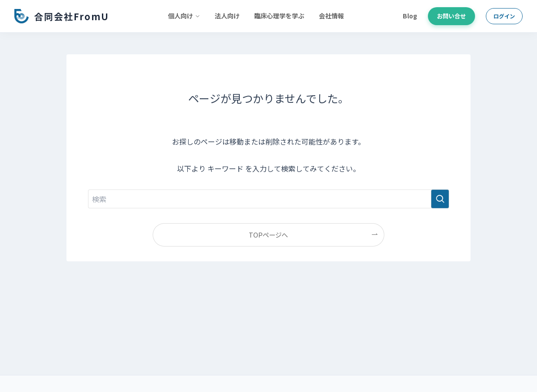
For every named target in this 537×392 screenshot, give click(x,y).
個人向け (184, 16)
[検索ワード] (268, 199)
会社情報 (331, 16)
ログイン (504, 16)
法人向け (227, 16)
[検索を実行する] (440, 199)
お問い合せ (451, 16)
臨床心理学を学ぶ (279, 16)
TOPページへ (268, 235)
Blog (410, 16)
